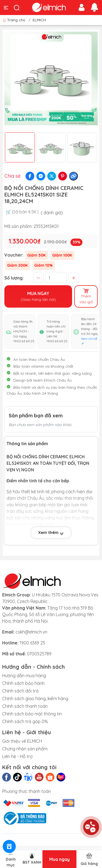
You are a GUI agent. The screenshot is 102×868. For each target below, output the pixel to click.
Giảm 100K (62, 255)
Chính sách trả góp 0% (25, 721)
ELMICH (39, 20)
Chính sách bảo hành (23, 683)
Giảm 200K (17, 265)
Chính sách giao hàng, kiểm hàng (35, 698)
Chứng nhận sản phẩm (25, 749)
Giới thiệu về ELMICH (22, 741)
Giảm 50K (36, 255)
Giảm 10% (43, 265)
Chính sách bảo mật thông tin (32, 714)
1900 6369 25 (32, 643)
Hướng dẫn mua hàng (24, 676)
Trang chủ (15, 20)
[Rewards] (9, 846)
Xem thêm (51, 532)
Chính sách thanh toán (25, 706)
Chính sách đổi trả (20, 691)
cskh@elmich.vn (31, 632)
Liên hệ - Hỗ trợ (17, 756)
